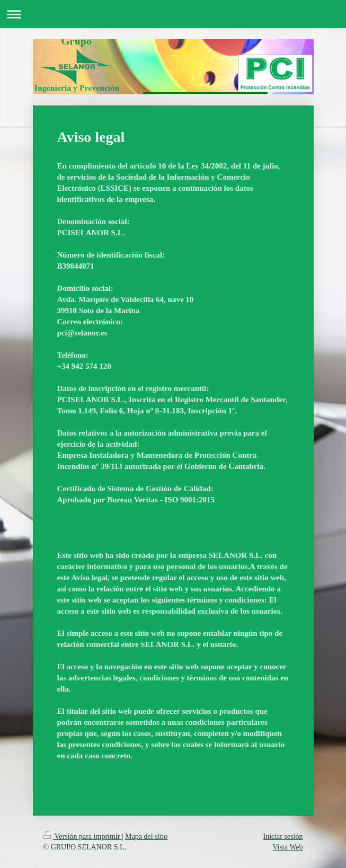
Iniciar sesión (283, 836)
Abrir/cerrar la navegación (173, 14)
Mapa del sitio (146, 836)
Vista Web (287, 847)
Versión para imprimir (83, 836)
